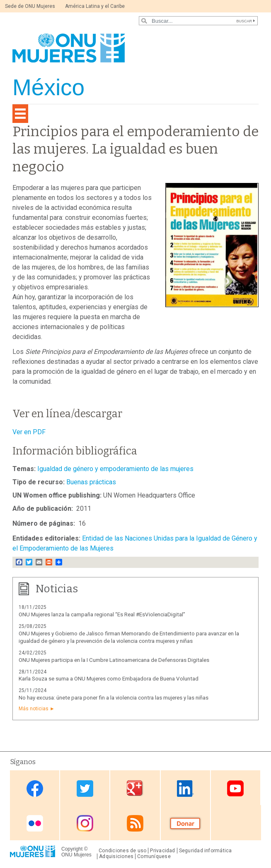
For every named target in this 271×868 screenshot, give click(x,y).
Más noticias (34, 709)
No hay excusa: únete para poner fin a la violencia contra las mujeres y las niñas (114, 698)
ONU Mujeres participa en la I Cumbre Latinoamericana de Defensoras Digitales (114, 660)
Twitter (85, 788)
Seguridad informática (206, 851)
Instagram (85, 824)
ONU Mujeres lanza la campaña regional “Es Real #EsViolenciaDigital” (102, 614)
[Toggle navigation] (20, 114)
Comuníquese (154, 856)
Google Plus (135, 788)
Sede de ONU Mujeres (30, 6)
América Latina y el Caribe (95, 6)
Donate (185, 824)
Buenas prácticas (91, 482)
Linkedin (185, 788)
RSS (135, 824)
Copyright (72, 849)
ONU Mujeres (76, 855)
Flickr (35, 824)
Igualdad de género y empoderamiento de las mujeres (115, 469)
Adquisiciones (116, 856)
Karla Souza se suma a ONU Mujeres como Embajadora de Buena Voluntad (109, 679)
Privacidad (162, 851)
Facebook (35, 788)
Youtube (235, 788)
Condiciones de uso (122, 851)
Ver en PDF (29, 432)
